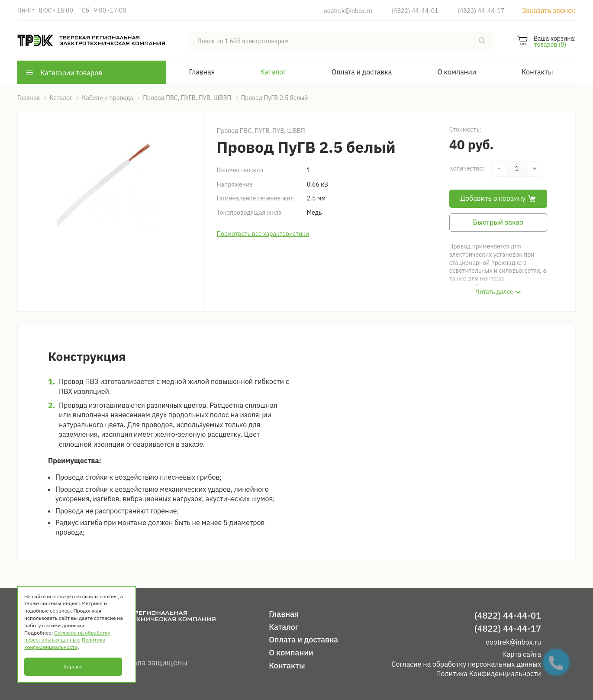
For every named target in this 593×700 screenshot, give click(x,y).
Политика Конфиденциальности (488, 674)
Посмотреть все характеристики (263, 234)
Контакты (537, 72)
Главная (202, 72)
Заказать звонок (549, 10)
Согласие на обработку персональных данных (466, 664)
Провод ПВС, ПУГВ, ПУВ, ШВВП (261, 131)
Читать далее (495, 292)
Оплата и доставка (362, 72)
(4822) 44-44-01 (415, 11)
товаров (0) (550, 45)
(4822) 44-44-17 (481, 11)
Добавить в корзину (498, 198)
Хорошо (73, 666)
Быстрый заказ (498, 222)
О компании (457, 72)
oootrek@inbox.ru (348, 11)
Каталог (273, 72)
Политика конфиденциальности (65, 643)
